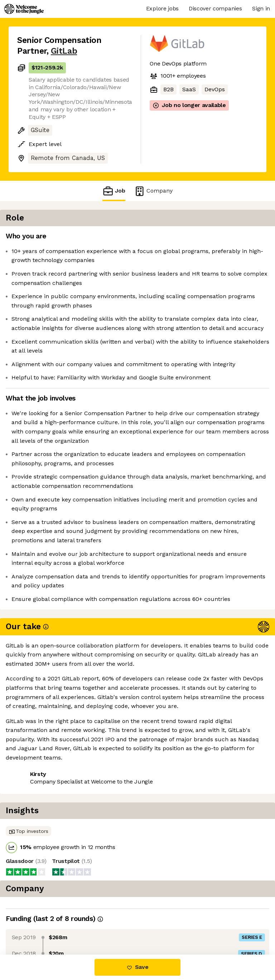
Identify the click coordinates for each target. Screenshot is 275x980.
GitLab (64, 51)
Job (114, 191)
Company (153, 191)
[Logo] (24, 9)
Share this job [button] (37, 911)
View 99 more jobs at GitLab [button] (56, 924)
